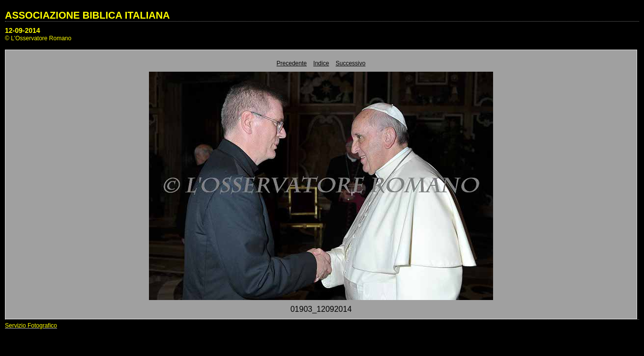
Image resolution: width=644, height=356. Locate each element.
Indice (321, 63)
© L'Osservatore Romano (38, 38)
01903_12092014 (321, 309)
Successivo (351, 63)
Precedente (292, 63)
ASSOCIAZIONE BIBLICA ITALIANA (88, 15)
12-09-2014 (23, 30)
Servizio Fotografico (31, 326)
